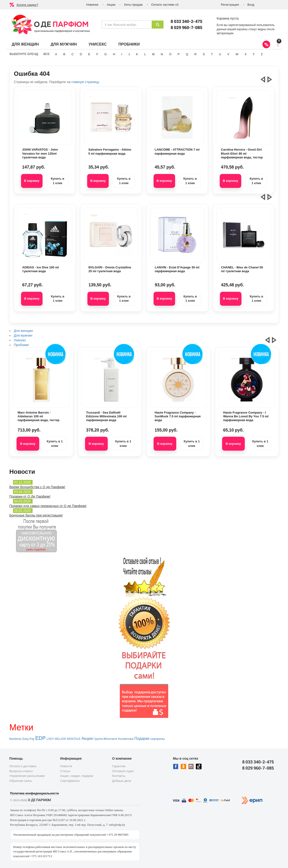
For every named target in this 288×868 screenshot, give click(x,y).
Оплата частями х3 (165, 5)
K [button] (137, 54)
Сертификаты (70, 781)
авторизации (225, 33)
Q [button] (187, 54)
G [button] (106, 54)
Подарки (142, 739)
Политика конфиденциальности (34, 793)
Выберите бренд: (24, 54)
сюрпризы (158, 739)
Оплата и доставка (23, 766)
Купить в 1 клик (58, 181)
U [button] (220, 54)
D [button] (81, 54)
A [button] (56, 54)
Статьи (65, 771)
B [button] (64, 54)
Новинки (92, 5)
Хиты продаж (133, 5)
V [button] (228, 54)
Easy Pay (28, 739)
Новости (66, 766)
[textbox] (127, 25)
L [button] (145, 54)
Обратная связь (21, 781)
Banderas (15, 739)
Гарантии (119, 766)
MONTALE (74, 739)
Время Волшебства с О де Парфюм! (37, 487)
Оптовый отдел (123, 771)
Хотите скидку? (27, 5)
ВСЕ (47, 54)
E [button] (89, 54)
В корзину (32, 181)
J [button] (129, 54)
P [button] (179, 54)
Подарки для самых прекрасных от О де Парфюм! (48, 506)
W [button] (237, 54)
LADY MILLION (56, 739)
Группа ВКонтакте (105, 739)
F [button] (97, 54)
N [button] (162, 54)
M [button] (153, 54)
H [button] (114, 54)
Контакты (119, 776)
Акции (111, 5)
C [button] (72, 54)
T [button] (212, 54)
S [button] (204, 54)
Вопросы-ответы (21, 771)
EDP (40, 738)
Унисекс (98, 44)
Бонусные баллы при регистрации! (36, 515)
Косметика (126, 739)
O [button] (170, 54)
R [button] (196, 54)
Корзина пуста (228, 18)
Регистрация (230, 5)
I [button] (122, 54)
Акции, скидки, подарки (77, 776)
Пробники (129, 44)
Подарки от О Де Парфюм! (30, 496)
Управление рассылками (27, 776)
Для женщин (25, 44)
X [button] (246, 54)
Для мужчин (64, 44)
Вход (251, 5)
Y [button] (254, 54)
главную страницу (85, 82)
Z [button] (262, 54)
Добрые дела (122, 781)
